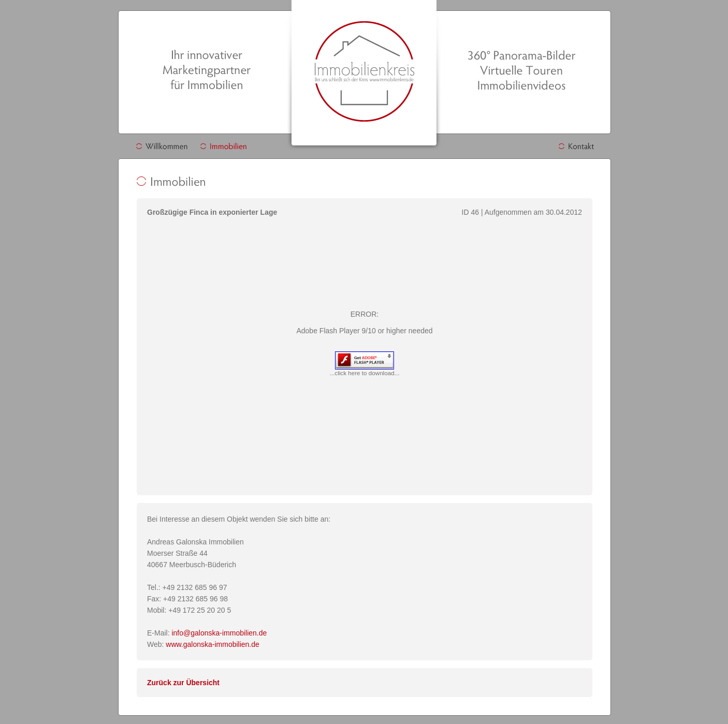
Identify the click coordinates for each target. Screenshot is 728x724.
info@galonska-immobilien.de (219, 633)
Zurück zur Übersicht (183, 683)
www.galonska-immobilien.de (213, 644)
